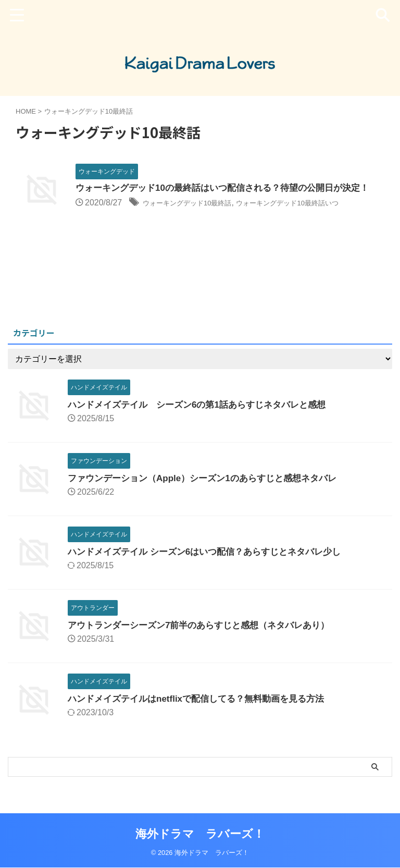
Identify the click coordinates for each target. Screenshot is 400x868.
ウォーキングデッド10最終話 (197, 217)
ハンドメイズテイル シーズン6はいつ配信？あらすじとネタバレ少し (212, 563)
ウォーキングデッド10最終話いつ (320, 217)
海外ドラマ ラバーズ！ (200, 834)
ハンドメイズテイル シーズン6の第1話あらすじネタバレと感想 (204, 415)
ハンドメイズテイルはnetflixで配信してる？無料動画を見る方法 (203, 710)
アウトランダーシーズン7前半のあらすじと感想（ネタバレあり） (206, 636)
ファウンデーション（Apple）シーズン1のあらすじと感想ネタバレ (210, 489)
